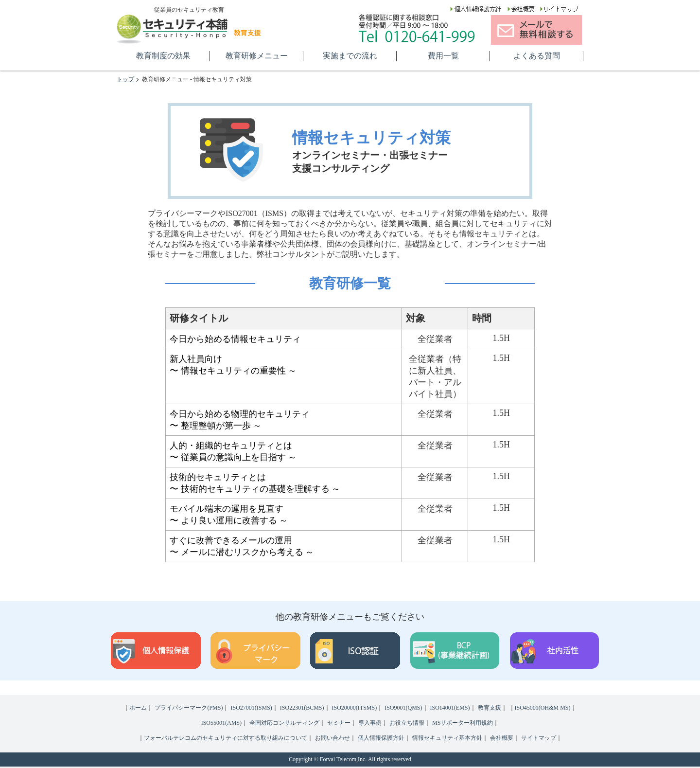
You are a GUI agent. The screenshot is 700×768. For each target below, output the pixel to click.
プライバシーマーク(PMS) (189, 708)
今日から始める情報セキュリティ (235, 339)
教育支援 (490, 708)
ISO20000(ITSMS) (355, 708)
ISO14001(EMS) (450, 708)
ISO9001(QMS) (403, 708)
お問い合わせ (332, 738)
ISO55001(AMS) (221, 723)
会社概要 (502, 738)
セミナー (339, 723)
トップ (125, 79)
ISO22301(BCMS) (302, 708)
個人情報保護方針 (381, 738)
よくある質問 (537, 56)
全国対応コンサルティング (284, 723)
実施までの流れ (350, 56)
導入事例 (370, 723)
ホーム (138, 708)
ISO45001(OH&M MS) (543, 708)
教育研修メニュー (257, 56)
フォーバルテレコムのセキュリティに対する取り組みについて (226, 738)
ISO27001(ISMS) (251, 708)
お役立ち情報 (407, 723)
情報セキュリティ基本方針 (447, 738)
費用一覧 (443, 56)
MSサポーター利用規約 (463, 723)
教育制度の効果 (163, 56)
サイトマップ (539, 738)
